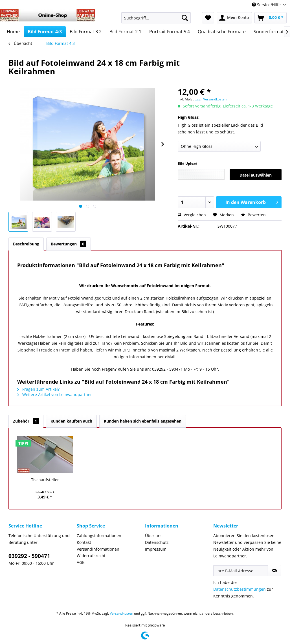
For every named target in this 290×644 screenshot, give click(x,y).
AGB (81, 562)
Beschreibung (26, 244)
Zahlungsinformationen (99, 536)
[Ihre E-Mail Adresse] (241, 571)
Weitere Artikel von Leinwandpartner (55, 394)
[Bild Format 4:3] (45, 32)
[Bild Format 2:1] (125, 32)
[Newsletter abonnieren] (274, 571)
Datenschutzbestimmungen (240, 589)
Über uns (154, 536)
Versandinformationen (98, 549)
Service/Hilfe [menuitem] (267, 5)
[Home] (13, 32)
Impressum (156, 549)
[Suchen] (185, 18)
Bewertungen (69, 244)
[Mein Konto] (234, 18)
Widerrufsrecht (91, 556)
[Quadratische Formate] (222, 32)
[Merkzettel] (208, 18)
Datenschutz (157, 542)
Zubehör (26, 421)
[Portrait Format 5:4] (170, 32)
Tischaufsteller (45, 480)
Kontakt (84, 542)
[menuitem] (156, 20)
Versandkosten (121, 613)
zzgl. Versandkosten (211, 99)
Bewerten (253, 215)
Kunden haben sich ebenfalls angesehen (143, 421)
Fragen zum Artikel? (38, 389)
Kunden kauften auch (71, 421)
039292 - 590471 (29, 556)
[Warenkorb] (271, 18)
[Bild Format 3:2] (86, 32)
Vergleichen (192, 215)
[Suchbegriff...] (156, 18)
